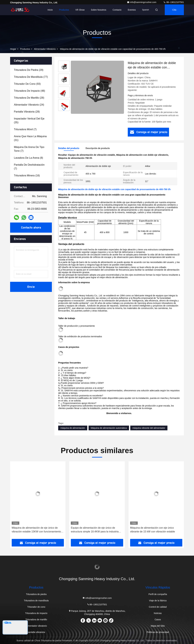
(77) (31, 77)
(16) (27, 175)
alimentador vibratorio (45, 49)
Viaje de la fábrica (158, 601)
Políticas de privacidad (158, 632)
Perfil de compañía (158, 594)
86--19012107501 (174, 2)
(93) (27, 84)
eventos (132, 10)
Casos (158, 620)
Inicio (50, 10)
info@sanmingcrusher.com (142, 2)
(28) (29, 98)
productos (25, 49)
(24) (29, 105)
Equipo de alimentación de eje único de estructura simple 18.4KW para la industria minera (95, 530)
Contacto (117, 10)
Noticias (158, 613)
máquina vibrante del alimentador (149, 428)
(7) (25, 129)
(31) (30, 138)
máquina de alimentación (73, 428)
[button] (64, 110)
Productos (64, 10)
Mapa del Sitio (158, 626)
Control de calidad (158, 607)
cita (174, 10)
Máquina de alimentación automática (109, 428)
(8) (28, 158)
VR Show (80, 10)
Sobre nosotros (99, 10)
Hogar (13, 49)
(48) (29, 91)
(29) (29, 70)
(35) (29, 121)
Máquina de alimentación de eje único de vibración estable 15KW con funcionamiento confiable (36, 530)
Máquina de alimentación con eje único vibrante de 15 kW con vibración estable (153, 530)
